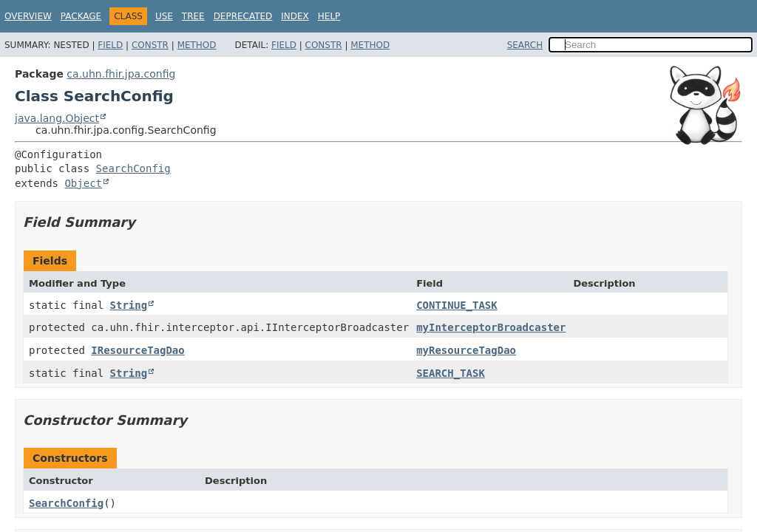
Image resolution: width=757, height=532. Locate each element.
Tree (193, 16)
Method (197, 45)
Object (83, 183)
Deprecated (243, 16)
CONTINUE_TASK (457, 305)
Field (110, 45)
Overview (28, 16)
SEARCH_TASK (451, 373)
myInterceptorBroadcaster (491, 327)
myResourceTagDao (466, 350)
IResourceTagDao (138, 350)
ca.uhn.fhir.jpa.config (121, 74)
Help (329, 16)
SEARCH (525, 45)
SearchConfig (133, 168)
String (129, 305)
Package (81, 16)
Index (295, 16)
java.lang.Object (57, 118)
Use (164, 16)
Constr (150, 45)
